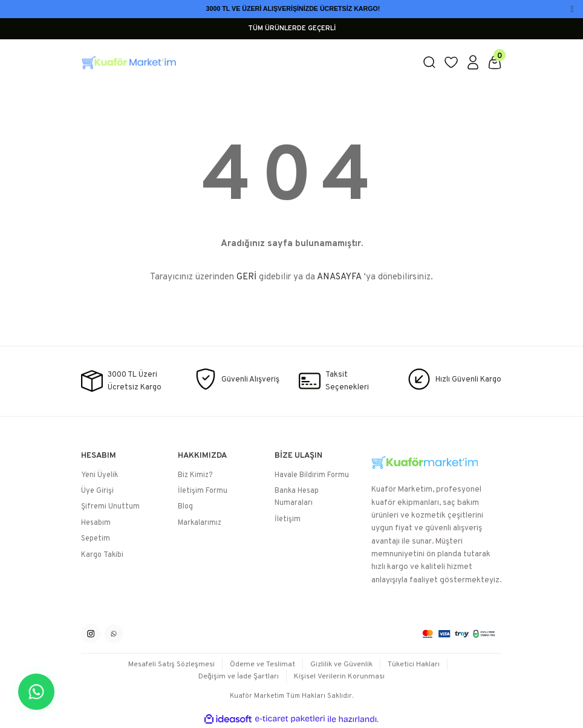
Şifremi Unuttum (110, 507)
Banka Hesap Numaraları (297, 498)
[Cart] (495, 62)
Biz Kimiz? (195, 475)
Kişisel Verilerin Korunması (340, 677)
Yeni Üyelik (99, 475)
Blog (185, 507)
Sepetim (96, 539)
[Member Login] (473, 62)
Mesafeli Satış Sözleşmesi (171, 665)
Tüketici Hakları (415, 665)
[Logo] (244, 62)
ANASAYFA (339, 277)
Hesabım (96, 523)
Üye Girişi (97, 492)
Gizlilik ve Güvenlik (343, 665)
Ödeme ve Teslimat (263, 665)
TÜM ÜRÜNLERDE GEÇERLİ (292, 28)
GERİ (246, 277)
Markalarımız (200, 523)
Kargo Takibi (102, 555)
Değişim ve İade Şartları (239, 677)
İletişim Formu (203, 492)
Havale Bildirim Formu (312, 475)
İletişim (288, 519)
